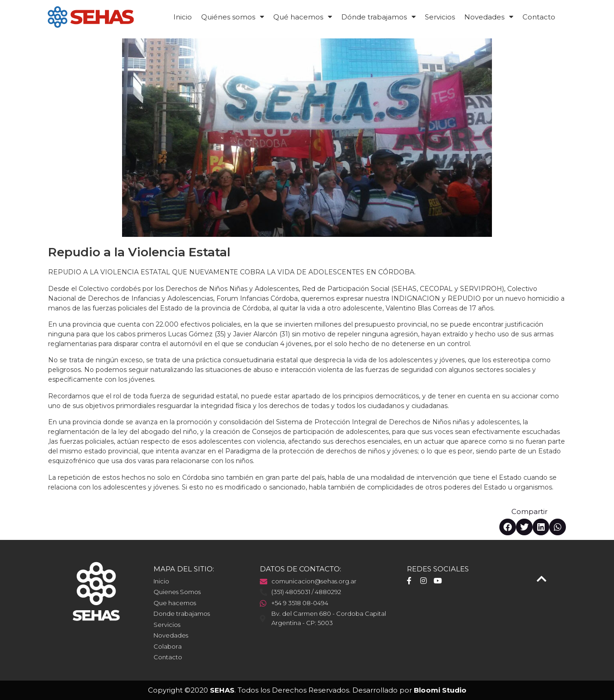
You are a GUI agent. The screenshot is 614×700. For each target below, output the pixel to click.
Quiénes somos (233, 17)
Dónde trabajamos (378, 17)
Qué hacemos (303, 17)
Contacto (539, 17)
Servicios (440, 17)
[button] (508, 527)
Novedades (489, 17)
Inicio (183, 17)
